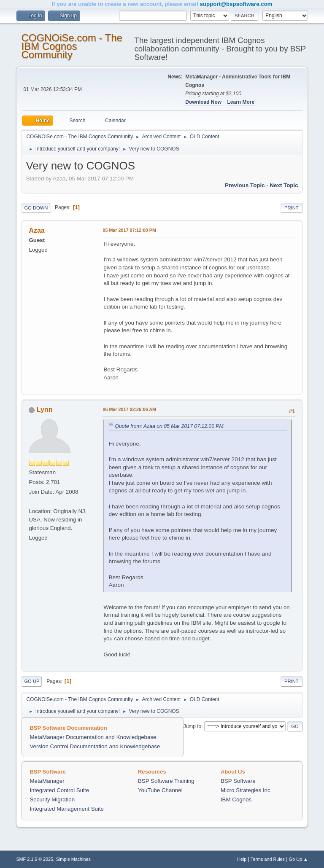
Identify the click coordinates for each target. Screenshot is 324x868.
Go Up (32, 681)
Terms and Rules (268, 859)
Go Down (36, 208)
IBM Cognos (236, 799)
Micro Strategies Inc (246, 790)
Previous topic (245, 185)
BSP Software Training (166, 781)
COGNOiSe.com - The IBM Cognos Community (72, 46)
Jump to (193, 726)
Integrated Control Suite (59, 790)
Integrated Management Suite (67, 809)
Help (242, 859)
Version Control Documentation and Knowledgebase (95, 746)
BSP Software (238, 781)
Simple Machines (73, 859)
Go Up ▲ (298, 859)
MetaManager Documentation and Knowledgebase (93, 737)
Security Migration (52, 799)
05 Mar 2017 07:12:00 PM (129, 230)
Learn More (241, 102)
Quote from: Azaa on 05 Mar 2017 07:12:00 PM (169, 426)
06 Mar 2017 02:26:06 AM (129, 409)
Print (292, 208)
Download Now (203, 102)
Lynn (45, 410)
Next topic (284, 185)
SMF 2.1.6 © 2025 (35, 859)
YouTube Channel (160, 790)
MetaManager (47, 781)
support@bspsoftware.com (236, 4)
